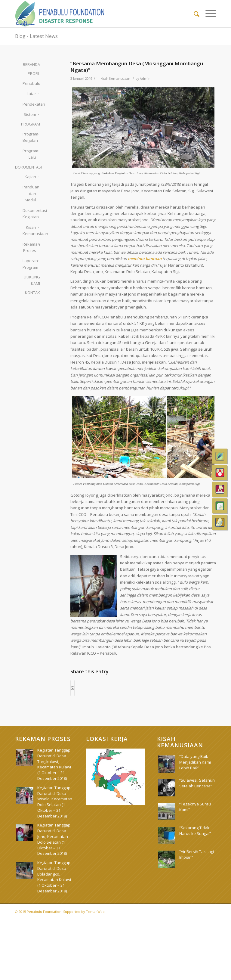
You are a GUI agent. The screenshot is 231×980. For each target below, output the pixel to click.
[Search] (194, 14)
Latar (31, 94)
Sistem (30, 114)
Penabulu (29, 83)
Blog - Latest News (36, 36)
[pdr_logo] (60, 14)
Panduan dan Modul (29, 193)
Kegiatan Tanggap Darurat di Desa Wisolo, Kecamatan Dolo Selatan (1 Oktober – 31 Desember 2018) (55, 802)
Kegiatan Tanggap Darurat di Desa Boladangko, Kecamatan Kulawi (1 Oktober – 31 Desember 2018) (54, 877)
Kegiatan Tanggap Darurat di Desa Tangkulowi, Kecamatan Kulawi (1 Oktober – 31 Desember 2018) (54, 764)
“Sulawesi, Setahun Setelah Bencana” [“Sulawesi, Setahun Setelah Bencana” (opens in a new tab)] (197, 783)
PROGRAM (31, 124)
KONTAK (32, 293)
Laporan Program (29, 264)
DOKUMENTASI (28, 167)
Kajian (30, 177)
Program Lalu (29, 154)
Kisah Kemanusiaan (115, 79)
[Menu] (208, 14)
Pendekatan (29, 104)
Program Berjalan (29, 137)
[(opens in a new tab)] (167, 788)
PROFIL (34, 73)
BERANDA (31, 64)
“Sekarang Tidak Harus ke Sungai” (195, 831)
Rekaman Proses (29, 247)
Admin (145, 79)
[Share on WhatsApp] (72, 688)
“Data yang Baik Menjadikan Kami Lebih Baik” (195, 762)
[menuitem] (194, 14)
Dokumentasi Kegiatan (29, 214)
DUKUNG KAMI (32, 280)
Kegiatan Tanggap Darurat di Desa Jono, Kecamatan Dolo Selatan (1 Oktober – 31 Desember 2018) (54, 839)
